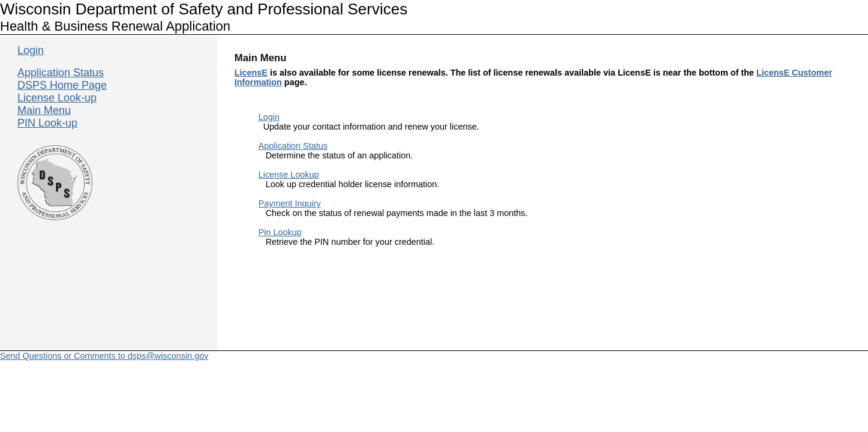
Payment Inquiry (290, 203)
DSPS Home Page (62, 85)
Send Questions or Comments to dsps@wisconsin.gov (104, 356)
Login (269, 117)
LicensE (251, 73)
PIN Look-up (47, 123)
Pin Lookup (280, 232)
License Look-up (57, 98)
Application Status (293, 146)
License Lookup (289, 175)
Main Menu (44, 110)
